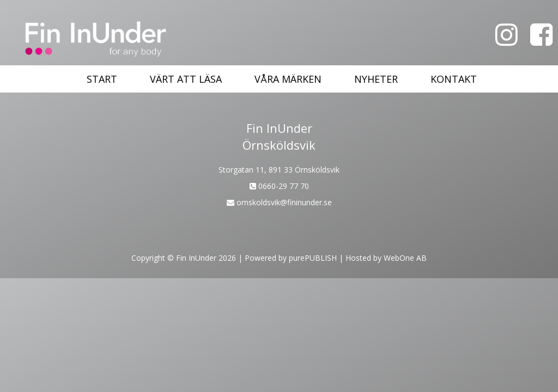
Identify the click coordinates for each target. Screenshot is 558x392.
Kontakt (454, 79)
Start (102, 79)
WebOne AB (405, 258)
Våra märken (288, 79)
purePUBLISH (313, 258)
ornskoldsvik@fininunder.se (279, 202)
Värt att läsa (186, 79)
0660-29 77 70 (279, 186)
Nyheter (376, 79)
